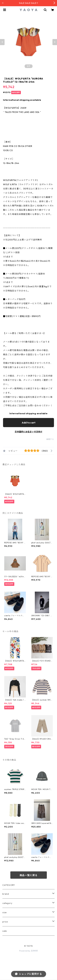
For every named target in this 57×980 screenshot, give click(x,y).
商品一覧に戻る (29, 875)
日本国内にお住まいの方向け (29, 432)
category (7, 903)
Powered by (28, 951)
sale (5, 931)
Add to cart (29, 423)
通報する (50, 439)
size (5, 912)
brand (6, 894)
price (5, 922)
